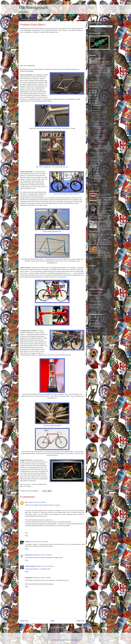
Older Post (81, 621)
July (94, 165)
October (96, 111)
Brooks (103, 58)
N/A (26, 502)
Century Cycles (94, 332)
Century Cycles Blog (95, 298)
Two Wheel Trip (97, 157)
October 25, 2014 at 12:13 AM (45, 566)
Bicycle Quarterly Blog (96, 292)
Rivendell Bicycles (95, 323)
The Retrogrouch (33, 8)
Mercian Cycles (94, 320)
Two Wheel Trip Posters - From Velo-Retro (100, 138)
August (95, 163)
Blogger (76, 640)
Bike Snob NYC (94, 295)
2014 (93, 103)
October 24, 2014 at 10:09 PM (42, 555)
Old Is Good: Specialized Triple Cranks (105, 208)
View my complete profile (97, 76)
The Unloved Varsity (99, 124)
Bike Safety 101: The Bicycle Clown (99, 114)
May (94, 170)
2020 (93, 87)
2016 (93, 98)
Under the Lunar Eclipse (100, 146)
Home (53, 621)
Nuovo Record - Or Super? (98, 142)
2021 (93, 85)
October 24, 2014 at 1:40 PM (39, 542)
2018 (93, 93)
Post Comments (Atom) (56, 627)
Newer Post (24, 621)
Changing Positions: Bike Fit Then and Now (104, 222)
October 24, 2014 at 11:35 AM (37, 502)
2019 (93, 90)
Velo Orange (93, 329)
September (96, 160)
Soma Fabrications (95, 326)
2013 (93, 184)
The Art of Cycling (98, 135)
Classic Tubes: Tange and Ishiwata (104, 195)
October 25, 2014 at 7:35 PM (42, 578)
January (96, 181)
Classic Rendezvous (95, 301)
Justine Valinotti (30, 566)
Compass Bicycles (95, 317)
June (95, 168)
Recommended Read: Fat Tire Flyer (99, 118)
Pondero (28, 542)
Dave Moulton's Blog (95, 304)
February (96, 178)
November (96, 108)
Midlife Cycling (94, 307)
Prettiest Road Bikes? (99, 121)
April (94, 173)
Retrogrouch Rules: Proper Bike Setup (104, 248)
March (95, 176)
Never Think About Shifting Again (98, 127)
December (96, 105)
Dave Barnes (29, 555)
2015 (93, 101)
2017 (93, 95)
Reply (27, 536)
